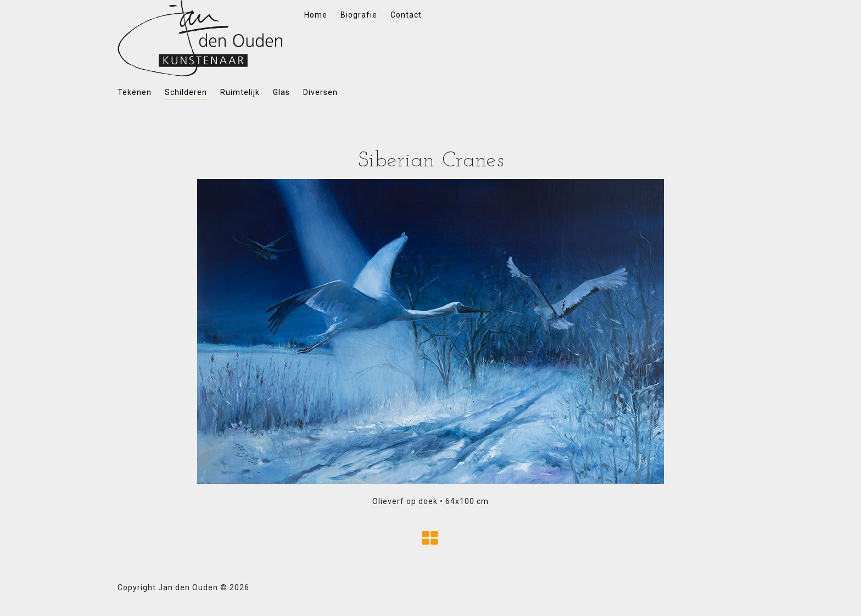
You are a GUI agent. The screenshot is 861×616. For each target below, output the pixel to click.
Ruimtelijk (240, 92)
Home (316, 15)
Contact (406, 15)
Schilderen (186, 92)
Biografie (359, 15)
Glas (281, 92)
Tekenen (135, 92)
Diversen (320, 92)
